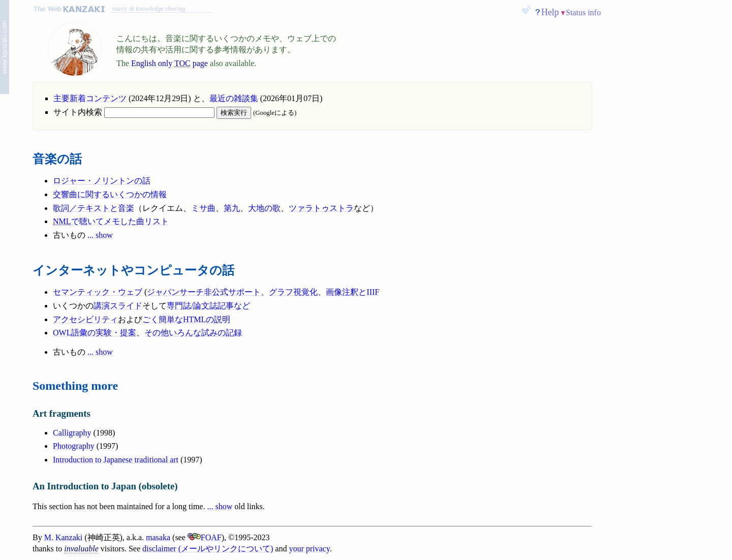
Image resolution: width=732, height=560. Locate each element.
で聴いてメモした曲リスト (111, 221)
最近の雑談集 (234, 98)
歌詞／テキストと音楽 (94, 208)
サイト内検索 (134, 112)
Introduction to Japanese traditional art (116, 460)
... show (100, 235)
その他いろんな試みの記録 (193, 333)
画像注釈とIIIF (353, 292)
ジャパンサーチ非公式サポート (204, 292)
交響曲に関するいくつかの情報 (110, 194)
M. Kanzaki (64, 537)
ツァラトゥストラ (321, 208)
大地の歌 (264, 208)
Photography (74, 446)
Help (550, 12)
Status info (583, 12)
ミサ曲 (203, 208)
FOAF (205, 537)
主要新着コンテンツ (90, 98)
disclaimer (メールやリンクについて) (208, 549)
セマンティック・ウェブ (98, 292)
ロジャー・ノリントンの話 (102, 181)
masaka (158, 537)
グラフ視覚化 (293, 292)
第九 (232, 208)
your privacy (309, 549)
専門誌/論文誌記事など (208, 306)
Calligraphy (72, 433)
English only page (170, 63)
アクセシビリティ (85, 319)
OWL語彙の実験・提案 (95, 333)
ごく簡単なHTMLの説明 (186, 319)
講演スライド (118, 306)
